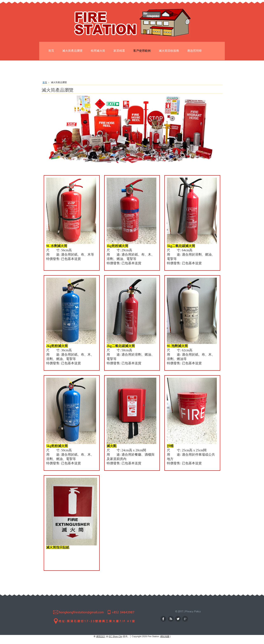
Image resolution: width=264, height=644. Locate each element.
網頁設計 (101, 636)
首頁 (45, 82)
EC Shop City (116, 636)
